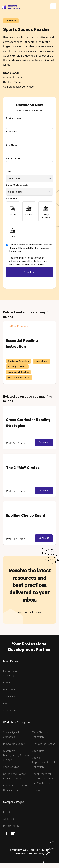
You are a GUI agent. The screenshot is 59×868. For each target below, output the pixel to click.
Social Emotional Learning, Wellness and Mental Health (43, 779)
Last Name (11, 145)
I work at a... (12, 199)
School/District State (17, 185)
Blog (6, 704)
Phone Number (13, 159)
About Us (8, 819)
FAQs (6, 812)
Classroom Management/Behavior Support (16, 756)
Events (7, 683)
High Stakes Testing (44, 744)
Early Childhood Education (41, 735)
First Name (12, 132)
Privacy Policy (11, 826)
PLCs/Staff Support (14, 744)
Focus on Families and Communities (16, 788)
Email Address (13, 119)
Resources (9, 690)
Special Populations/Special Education (43, 763)
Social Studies (11, 767)
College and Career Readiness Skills (14, 777)
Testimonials (10, 697)
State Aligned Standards (11, 735)
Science (37, 790)
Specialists (38, 751)
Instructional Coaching (10, 674)
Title (9, 172)
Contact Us (10, 711)
